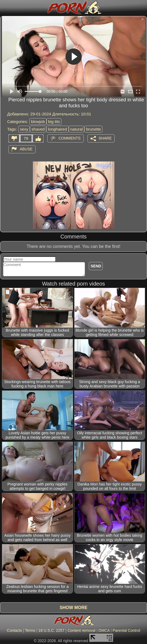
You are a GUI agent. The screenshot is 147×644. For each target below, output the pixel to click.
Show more (73, 608)
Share (105, 138)
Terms (30, 630)
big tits (54, 122)
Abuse (26, 149)
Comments (70, 138)
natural (77, 129)
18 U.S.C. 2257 (51, 630)
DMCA (104, 630)
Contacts (14, 630)
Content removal (81, 630)
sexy (24, 129)
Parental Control (126, 630)
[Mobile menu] (5, 7)
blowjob (38, 122)
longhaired (57, 129)
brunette (93, 129)
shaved (38, 129)
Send (96, 266)
